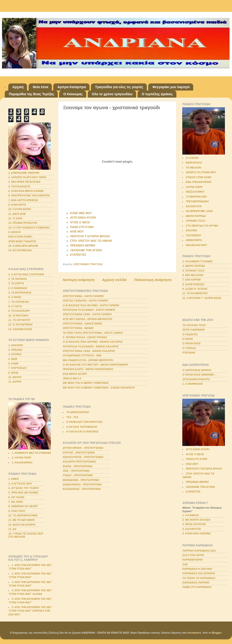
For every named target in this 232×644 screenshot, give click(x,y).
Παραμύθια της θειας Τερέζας (32, 94)
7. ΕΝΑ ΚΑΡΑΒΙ (192, 280)
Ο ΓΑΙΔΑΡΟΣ (190, 334)
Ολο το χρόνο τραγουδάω (112, 94)
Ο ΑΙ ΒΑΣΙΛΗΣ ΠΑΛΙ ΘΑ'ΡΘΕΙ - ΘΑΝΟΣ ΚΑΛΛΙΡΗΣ (93, 342)
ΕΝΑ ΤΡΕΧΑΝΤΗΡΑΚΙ (199, 182)
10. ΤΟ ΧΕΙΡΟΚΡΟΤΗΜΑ (23, 515)
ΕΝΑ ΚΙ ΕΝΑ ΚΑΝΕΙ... (21, 237)
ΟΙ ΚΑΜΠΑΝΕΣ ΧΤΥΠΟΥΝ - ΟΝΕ (82, 355)
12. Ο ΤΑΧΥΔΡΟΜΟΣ (20, 324)
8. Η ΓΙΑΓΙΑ (15, 306)
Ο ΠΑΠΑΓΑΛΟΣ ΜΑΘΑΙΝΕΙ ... (200, 375)
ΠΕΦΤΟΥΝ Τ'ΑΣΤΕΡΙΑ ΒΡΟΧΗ (90, 236)
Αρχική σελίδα (114, 280)
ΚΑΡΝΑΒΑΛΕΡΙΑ (192, 560)
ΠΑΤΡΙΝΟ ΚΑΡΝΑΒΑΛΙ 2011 (199, 551)
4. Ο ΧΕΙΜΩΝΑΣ (18, 288)
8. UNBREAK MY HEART (23, 506)
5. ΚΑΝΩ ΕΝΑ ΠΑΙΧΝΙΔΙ (196, 533)
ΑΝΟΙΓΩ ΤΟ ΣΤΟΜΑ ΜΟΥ (201, 172)
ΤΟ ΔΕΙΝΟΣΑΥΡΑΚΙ (78, 412)
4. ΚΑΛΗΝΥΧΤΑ (192, 529)
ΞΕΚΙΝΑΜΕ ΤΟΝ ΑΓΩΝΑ (86, 250)
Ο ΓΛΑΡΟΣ (192, 158)
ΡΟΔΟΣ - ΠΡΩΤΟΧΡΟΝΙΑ (78, 475)
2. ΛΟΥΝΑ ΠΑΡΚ (22, 458)
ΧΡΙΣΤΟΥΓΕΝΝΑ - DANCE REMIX (83, 324)
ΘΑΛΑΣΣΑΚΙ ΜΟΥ (196, 245)
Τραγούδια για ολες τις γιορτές (119, 87)
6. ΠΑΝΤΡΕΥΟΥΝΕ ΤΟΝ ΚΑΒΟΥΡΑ (29, 195)
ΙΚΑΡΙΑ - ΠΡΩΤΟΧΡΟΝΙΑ (78, 466)
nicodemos (194, 633)
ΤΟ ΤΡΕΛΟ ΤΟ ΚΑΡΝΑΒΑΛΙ (199, 578)
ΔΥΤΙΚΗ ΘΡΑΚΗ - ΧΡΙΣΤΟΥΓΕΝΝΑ (83, 448)
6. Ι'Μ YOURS (16, 497)
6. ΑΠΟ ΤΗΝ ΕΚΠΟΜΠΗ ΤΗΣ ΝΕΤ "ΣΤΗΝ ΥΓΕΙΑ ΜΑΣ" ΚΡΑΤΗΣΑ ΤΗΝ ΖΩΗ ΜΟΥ (30, 611)
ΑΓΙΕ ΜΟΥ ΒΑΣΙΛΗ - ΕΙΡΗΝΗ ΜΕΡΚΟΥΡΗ (87, 319)
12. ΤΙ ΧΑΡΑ (15, 218)
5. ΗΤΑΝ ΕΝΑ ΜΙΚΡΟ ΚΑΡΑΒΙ (26, 191)
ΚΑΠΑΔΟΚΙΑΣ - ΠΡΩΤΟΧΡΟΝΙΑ (82, 489)
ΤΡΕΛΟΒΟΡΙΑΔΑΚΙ (197, 201)
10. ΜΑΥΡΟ (15, 377)
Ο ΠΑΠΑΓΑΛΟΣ (192, 343)
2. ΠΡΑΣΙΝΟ (15, 350)
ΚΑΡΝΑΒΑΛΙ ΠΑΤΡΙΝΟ (196, 583)
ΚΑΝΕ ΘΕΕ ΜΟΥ (81, 213)
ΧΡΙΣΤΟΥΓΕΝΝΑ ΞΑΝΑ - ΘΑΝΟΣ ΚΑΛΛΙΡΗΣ (89, 351)
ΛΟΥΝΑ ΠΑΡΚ (194, 187)
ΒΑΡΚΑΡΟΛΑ (194, 163)
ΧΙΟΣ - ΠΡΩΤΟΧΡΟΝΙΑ (76, 471)
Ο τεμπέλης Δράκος (157, 94)
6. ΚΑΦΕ (13, 363)
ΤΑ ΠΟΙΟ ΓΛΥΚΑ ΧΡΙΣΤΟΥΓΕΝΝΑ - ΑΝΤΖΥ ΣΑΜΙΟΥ (93, 333)
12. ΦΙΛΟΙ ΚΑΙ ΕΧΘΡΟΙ (22, 525)
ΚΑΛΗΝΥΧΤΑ (194, 206)
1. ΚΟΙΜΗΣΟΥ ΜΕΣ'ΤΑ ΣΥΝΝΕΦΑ (31, 453)
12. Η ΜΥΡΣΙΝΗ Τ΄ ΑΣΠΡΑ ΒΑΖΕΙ (202, 298)
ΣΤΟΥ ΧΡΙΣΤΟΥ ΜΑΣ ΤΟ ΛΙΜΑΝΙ (91, 241)
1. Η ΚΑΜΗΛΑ (191, 515)
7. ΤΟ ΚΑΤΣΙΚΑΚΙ (19, 302)
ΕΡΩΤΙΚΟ (192, 230)
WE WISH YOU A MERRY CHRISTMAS (86, 383)
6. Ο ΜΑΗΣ (15, 297)
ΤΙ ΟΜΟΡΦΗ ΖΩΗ (196, 197)
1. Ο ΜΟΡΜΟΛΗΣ (193, 384)
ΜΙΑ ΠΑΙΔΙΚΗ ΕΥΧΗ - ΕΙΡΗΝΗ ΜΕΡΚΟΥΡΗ (88, 360)
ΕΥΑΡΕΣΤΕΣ (78, 255)
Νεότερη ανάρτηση (79, 280)
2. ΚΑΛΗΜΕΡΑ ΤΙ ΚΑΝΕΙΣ (197, 261)
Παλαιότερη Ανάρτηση (153, 280)
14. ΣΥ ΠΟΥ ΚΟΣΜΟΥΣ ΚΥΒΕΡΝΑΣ (29, 228)
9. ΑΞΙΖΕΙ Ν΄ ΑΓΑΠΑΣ (195, 289)
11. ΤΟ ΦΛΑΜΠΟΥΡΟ (195, 293)
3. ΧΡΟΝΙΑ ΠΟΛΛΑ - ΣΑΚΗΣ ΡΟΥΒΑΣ (85, 337)
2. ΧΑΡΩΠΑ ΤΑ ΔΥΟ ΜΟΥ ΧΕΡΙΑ (27, 177)
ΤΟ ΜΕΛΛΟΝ (193, 168)
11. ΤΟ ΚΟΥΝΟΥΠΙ (19, 320)
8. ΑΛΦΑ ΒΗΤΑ (17, 205)
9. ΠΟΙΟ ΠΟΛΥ (17, 511)
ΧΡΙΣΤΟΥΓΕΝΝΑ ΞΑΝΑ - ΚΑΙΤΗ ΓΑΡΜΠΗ (87, 314)
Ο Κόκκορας (73, 94)
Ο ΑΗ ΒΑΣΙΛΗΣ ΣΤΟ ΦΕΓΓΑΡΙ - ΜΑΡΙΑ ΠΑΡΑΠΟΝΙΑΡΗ (95, 365)
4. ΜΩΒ (13, 359)
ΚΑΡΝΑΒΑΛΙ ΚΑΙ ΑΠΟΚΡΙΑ (199, 573)
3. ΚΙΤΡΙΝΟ (15, 354)
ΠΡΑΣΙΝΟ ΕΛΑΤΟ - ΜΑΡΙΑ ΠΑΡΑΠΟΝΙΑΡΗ (88, 369)
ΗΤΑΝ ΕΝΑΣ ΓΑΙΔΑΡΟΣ (22, 241)
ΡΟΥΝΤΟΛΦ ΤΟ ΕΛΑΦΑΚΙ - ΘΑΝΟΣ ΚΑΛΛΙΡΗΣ (91, 346)
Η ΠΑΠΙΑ (188, 339)
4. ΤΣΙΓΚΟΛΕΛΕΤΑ (19, 186)
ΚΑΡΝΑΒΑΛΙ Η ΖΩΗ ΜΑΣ (197, 569)
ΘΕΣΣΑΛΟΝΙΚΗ (195, 192)
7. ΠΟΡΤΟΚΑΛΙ (17, 368)
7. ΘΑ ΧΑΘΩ (16, 502)
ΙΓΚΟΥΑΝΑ (189, 353)
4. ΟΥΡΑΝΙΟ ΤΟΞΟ (193, 271)
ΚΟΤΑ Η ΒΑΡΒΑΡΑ (194, 330)
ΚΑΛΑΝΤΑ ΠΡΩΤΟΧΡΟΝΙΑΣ (79, 462)
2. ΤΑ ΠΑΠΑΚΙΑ (18, 279)
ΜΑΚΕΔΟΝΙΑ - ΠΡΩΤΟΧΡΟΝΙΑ (81, 480)
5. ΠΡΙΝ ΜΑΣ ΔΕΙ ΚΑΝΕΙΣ (23, 493)
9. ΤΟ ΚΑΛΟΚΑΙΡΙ (19, 311)
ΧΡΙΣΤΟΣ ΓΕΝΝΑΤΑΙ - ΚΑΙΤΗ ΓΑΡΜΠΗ (85, 301)
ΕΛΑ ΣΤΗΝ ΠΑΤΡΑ (193, 555)
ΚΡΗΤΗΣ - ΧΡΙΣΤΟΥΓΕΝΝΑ (79, 453)
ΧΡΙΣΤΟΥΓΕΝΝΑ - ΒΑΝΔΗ (78, 328)
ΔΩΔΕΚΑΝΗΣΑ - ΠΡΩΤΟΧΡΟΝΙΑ (82, 484)
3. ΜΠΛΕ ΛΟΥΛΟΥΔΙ (194, 524)
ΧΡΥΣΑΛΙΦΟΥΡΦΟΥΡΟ (196, 379)
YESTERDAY (194, 235)
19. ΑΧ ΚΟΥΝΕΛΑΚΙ (20, 250)
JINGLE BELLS (72, 378)
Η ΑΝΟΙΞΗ (14, 232)
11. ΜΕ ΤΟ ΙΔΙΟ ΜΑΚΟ (22, 520)
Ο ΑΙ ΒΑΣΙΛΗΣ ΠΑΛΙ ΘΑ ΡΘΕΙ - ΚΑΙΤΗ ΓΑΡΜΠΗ (91, 305)
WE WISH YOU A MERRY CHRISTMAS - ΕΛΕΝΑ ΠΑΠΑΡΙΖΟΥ (99, 388)
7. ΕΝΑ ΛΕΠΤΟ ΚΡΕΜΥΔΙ (23, 200)
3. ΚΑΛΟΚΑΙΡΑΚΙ (22, 462)
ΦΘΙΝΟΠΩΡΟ (194, 240)
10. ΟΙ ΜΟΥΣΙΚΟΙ (18, 316)
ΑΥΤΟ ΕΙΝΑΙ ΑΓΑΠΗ (83, 218)
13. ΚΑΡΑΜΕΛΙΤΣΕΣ (20, 329)
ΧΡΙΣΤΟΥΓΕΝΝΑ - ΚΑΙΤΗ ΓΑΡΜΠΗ (83, 296)
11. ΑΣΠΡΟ (15, 382)
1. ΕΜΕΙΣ (14, 479)
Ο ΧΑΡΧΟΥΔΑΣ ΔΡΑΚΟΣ (197, 370)
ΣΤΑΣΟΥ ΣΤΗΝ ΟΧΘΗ (199, 177)
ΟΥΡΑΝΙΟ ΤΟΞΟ (196, 221)
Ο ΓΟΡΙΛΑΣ (189, 348)
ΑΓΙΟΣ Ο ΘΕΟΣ (80, 222)
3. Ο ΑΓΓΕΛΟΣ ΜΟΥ (20, 484)
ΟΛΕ (185, 564)
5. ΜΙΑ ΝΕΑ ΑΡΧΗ (193, 275)
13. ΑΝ (12, 529)
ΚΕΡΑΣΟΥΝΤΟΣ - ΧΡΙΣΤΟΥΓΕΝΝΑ (83, 457)
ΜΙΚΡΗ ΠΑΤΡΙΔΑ (196, 216)
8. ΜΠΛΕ (13, 373)
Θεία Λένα (40, 87)
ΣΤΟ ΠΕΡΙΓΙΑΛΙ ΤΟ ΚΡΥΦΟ (202, 226)
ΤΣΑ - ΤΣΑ (72, 417)
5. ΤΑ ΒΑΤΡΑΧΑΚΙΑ (20, 293)
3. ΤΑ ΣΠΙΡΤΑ (16, 283)
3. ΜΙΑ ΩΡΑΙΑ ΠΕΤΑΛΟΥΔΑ (24, 182)
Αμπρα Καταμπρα (72, 87)
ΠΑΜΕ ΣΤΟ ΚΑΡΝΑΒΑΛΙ (197, 587)
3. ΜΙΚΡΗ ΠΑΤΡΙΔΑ (194, 266)
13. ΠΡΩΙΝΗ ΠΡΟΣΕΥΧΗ (23, 223)
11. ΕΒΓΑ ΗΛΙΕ (17, 214)
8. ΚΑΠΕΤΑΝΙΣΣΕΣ (193, 284)
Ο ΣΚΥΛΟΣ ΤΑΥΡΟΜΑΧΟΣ (82, 427)
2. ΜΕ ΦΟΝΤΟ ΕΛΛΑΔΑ (196, 520)
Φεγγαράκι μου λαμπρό (171, 87)
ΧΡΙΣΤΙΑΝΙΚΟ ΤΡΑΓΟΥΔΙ (88, 264)
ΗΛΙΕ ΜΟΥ (77, 232)
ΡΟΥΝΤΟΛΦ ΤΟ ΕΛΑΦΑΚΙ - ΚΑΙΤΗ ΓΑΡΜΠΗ (89, 310)
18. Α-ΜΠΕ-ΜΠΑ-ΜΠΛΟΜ (23, 246)
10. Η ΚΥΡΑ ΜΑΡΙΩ (20, 209)
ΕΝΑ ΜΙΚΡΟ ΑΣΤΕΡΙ (75, 374)
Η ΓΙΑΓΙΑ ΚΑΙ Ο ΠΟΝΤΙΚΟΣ (82, 432)
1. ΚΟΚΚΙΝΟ (16, 345)
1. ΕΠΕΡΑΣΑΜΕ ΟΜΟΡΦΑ (24, 173)
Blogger (217, 633)
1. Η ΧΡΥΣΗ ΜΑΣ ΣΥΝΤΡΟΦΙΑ (26, 274)
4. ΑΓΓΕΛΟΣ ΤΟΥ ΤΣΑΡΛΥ (24, 488)
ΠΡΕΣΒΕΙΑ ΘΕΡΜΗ (83, 246)
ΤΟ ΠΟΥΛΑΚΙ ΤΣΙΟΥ (194, 325)
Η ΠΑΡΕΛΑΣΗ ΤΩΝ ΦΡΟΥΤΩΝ (84, 422)
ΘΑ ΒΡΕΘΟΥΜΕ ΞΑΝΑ (199, 211)
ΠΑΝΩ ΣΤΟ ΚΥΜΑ (82, 227)
